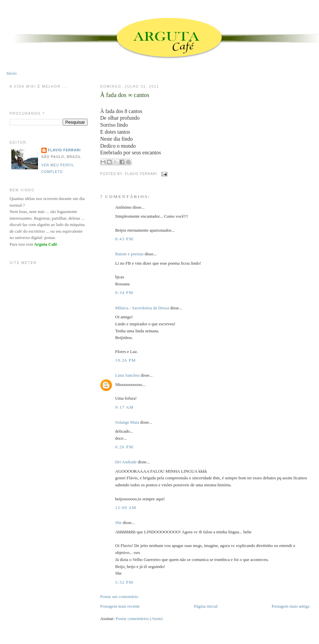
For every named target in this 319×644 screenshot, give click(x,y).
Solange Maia (127, 422)
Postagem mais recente (120, 606)
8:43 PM (124, 239)
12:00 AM (126, 507)
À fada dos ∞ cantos (124, 95)
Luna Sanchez (127, 375)
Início (12, 73)
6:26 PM (124, 447)
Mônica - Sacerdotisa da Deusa (142, 308)
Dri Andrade (126, 462)
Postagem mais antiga (290, 606)
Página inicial (206, 606)
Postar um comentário (119, 596)
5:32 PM (124, 582)
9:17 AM (124, 407)
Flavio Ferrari (64, 150)
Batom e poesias (129, 254)
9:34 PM (124, 292)
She (118, 522)
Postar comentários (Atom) (139, 618)
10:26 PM (125, 360)
